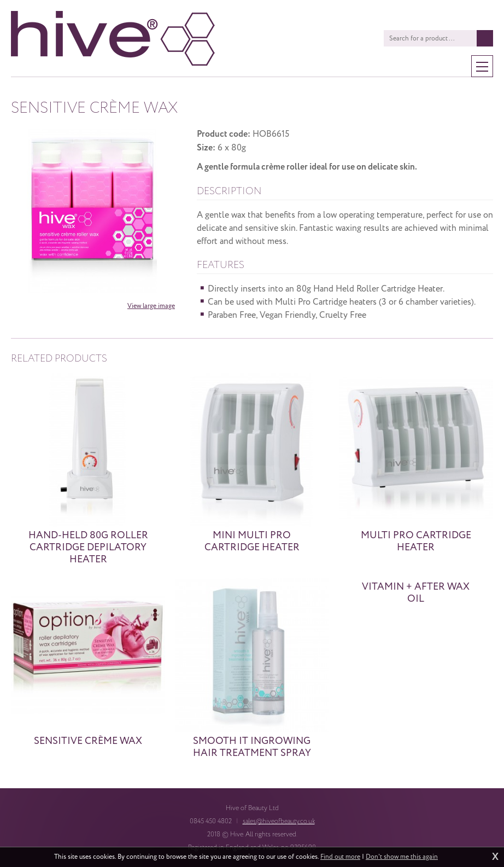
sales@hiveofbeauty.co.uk (279, 821)
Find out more (340, 857)
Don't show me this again (402, 857)
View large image (151, 306)
